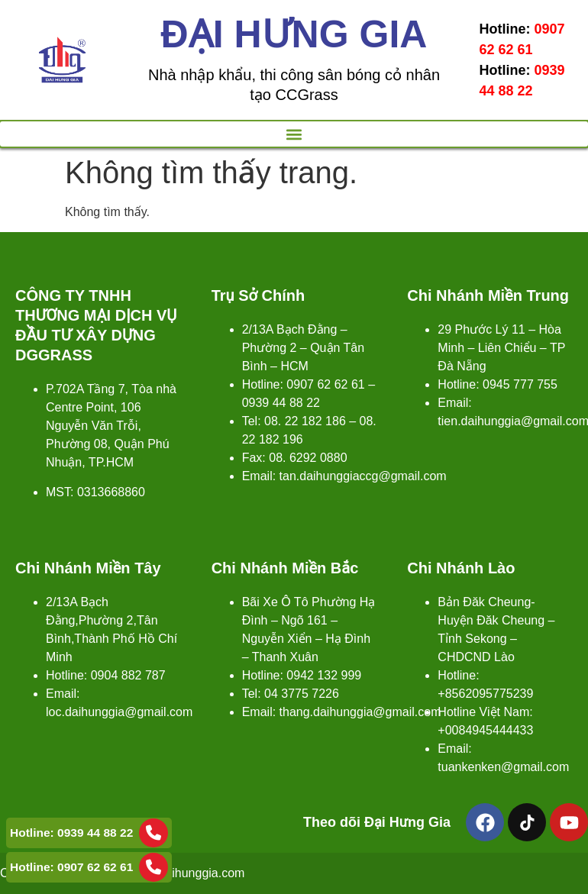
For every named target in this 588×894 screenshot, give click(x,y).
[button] (294, 134)
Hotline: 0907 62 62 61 (89, 867)
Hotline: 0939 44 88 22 (89, 833)
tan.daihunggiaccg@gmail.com (363, 476)
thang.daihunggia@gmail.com (360, 712)
